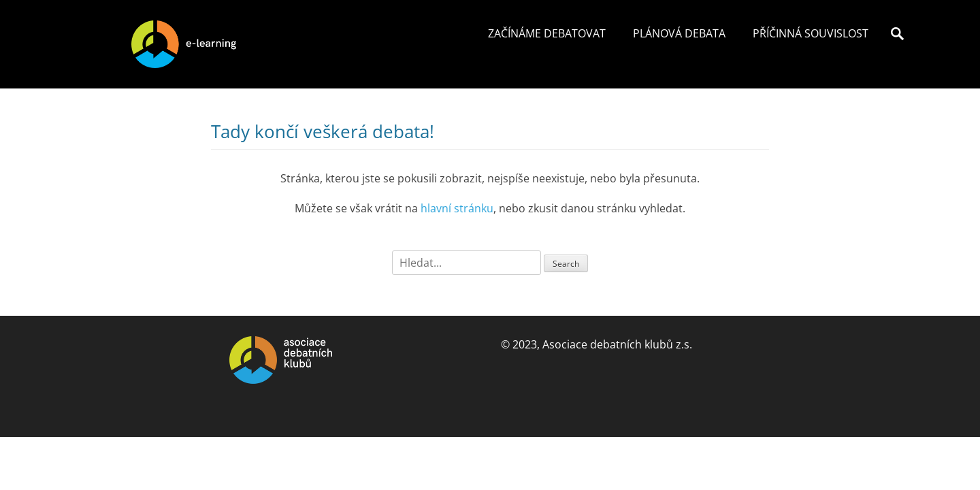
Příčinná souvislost (811, 33)
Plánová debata (679, 33)
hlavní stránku (457, 208)
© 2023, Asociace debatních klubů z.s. (597, 344)
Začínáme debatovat (547, 33)
